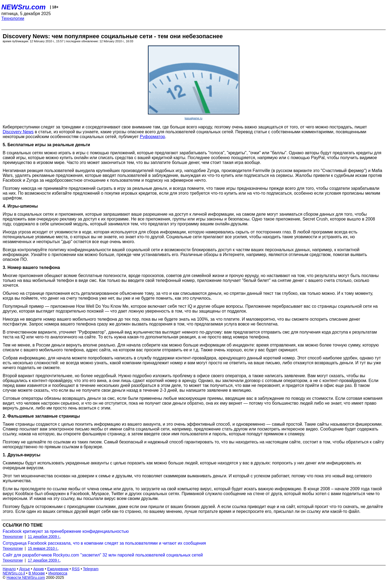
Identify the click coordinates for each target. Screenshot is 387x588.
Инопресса (58, 573)
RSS (76, 569)
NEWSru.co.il (14, 573)
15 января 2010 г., (43, 548)
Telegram (91, 569)
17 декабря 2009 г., (45, 560)
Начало (9, 569)
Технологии (13, 18)
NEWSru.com (24, 7)
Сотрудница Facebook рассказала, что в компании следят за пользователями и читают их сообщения (104, 543)
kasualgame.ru (194, 118)
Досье (24, 569)
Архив (39, 569)
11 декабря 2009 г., (45, 537)
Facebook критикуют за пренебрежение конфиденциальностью (66, 531)
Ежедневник (58, 569)
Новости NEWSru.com (26, 577)
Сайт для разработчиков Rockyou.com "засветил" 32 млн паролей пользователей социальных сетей (103, 555)
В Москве (37, 573)
